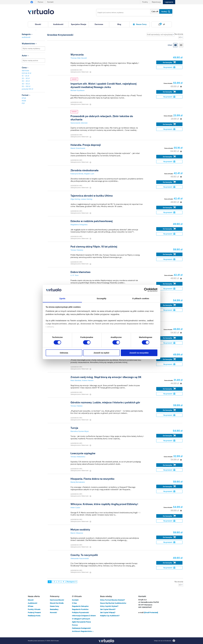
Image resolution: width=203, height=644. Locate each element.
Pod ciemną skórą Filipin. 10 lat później (94, 247)
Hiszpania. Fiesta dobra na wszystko (92, 479)
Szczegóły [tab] (101, 298)
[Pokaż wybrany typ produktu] (155, 12)
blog (119, 24)
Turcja (74, 428)
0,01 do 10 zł (26, 73)
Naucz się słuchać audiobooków (113, 603)
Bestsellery (54, 609)
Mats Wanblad (76, 380)
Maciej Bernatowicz (78, 482)
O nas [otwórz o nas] (74, 603)
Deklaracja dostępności (81, 628)
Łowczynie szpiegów (83, 453)
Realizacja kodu (34, 616)
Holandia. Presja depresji (86, 145)
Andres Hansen (88, 380)
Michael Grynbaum (78, 90)
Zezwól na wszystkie (139, 353)
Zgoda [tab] (62, 298)
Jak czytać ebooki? (108, 609)
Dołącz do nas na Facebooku (165, 641)
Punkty (145, 2)
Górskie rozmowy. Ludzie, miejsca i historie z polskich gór (105, 402)
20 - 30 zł (26, 78)
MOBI (24, 101)
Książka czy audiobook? (110, 616)
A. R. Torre (75, 275)
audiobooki (26, 37)
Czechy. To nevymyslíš (84, 555)
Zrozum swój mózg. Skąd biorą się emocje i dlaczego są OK (106, 377)
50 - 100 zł (26, 86)
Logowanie (169, 2)
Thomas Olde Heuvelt (79, 58)
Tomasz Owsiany (77, 250)
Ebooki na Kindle (57, 603)
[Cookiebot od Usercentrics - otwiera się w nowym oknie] (146, 290)
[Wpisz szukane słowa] (121, 13)
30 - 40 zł (26, 81)
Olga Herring (75, 199)
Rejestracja (156, 2)
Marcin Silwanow (77, 533)
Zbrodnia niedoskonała (85, 170)
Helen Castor (75, 508)
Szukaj (166, 12)
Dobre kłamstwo (81, 272)
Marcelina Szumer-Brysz (80, 431)
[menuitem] (38, 24)
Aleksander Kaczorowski (80, 558)
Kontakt (50, 2)
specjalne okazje (79, 24)
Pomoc (40, 2)
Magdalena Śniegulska (79, 225)
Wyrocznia (77, 55)
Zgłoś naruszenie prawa (81, 622)
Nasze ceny (140, 24)
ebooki (31, 600)
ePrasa (31, 606)
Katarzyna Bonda (77, 174)
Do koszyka (169, 62)
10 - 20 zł (25, 76)
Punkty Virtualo (34, 609)
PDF (23, 103)
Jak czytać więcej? (108, 612)
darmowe (99, 24)
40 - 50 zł (26, 84)
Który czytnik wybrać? (109, 606)
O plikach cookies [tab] (141, 298)
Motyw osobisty (80, 530)
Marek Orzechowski (78, 148)
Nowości (53, 612)
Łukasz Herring (86, 199)
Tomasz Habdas (77, 406)
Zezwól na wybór (101, 353)
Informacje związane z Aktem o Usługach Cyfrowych (84, 617)
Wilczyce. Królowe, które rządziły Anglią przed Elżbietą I (104, 504)
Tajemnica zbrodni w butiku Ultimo (92, 196)
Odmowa (64, 353)
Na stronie (179, 34)
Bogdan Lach (89, 174)
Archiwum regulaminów (83, 631)
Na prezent (169, 67)
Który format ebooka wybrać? (112, 600)
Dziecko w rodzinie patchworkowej (92, 221)
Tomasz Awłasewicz (78, 457)
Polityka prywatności (80, 612)
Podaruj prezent (34, 612)
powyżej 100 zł (27, 89)
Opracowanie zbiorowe (79, 123)
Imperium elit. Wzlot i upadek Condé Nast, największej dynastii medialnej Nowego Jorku (104, 85)
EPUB (24, 98)
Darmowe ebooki (57, 600)
